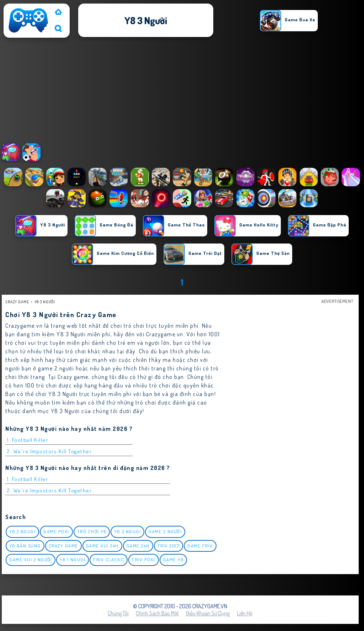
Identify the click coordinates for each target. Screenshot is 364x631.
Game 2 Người (165, 531)
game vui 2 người (31, 560)
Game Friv (200, 546)
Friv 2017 (169, 546)
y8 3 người (45, 302)
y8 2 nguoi (22, 531)
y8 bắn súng (25, 546)
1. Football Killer (28, 440)
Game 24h (138, 546)
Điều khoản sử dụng (208, 613)
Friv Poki (144, 560)
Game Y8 (173, 560)
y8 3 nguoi (127, 531)
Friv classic (109, 560)
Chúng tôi (118, 613)
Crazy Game (17, 302)
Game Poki (56, 531)
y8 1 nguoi (73, 560)
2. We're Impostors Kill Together (49, 451)
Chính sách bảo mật (157, 613)
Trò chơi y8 (92, 531)
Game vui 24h (102, 546)
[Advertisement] (182, 92)
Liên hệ (245, 613)
